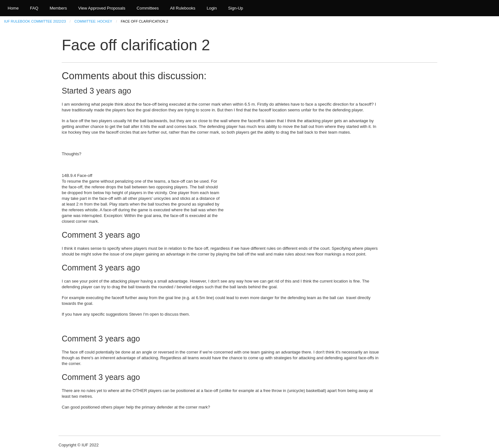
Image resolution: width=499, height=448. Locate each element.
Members (58, 8)
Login (212, 8)
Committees (148, 8)
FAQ (34, 8)
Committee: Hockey (93, 21)
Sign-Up (236, 8)
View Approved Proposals (102, 8)
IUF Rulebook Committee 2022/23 (35, 21)
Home (13, 8)
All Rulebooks (183, 8)
